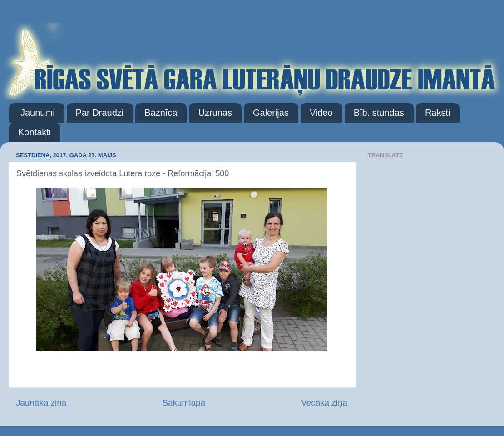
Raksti (438, 113)
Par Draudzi (100, 113)
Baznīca (161, 113)
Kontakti (35, 132)
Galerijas (271, 113)
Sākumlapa (184, 403)
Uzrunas (215, 113)
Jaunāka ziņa (41, 403)
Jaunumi (38, 113)
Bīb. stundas (379, 113)
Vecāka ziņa (324, 403)
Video (321, 113)
